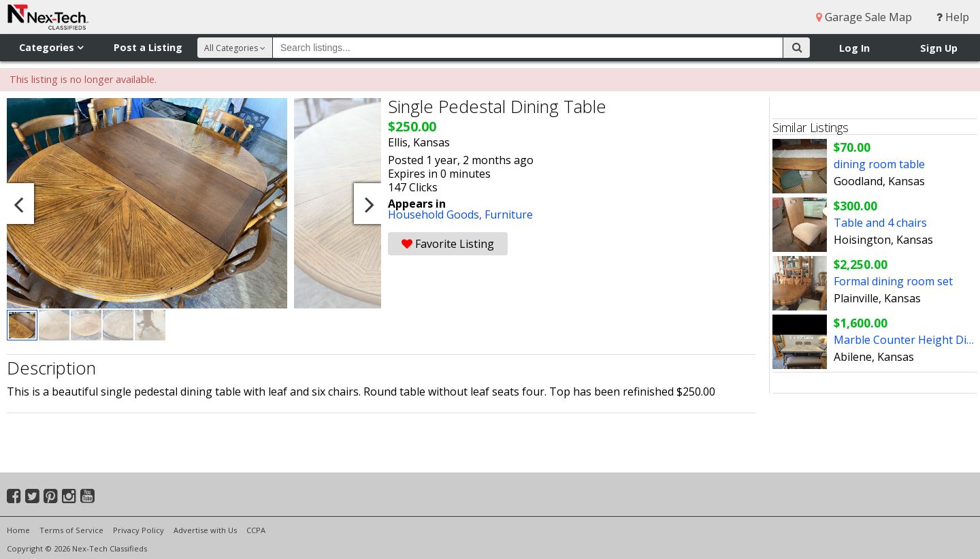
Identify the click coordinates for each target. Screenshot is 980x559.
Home (18, 530)
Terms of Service (71, 530)
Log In (854, 48)
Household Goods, (436, 214)
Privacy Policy (138, 530)
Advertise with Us (205, 530)
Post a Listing (148, 47)
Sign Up (939, 48)
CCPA (256, 530)
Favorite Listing (448, 244)
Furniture (509, 214)
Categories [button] (51, 47)
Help (953, 17)
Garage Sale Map (864, 17)
